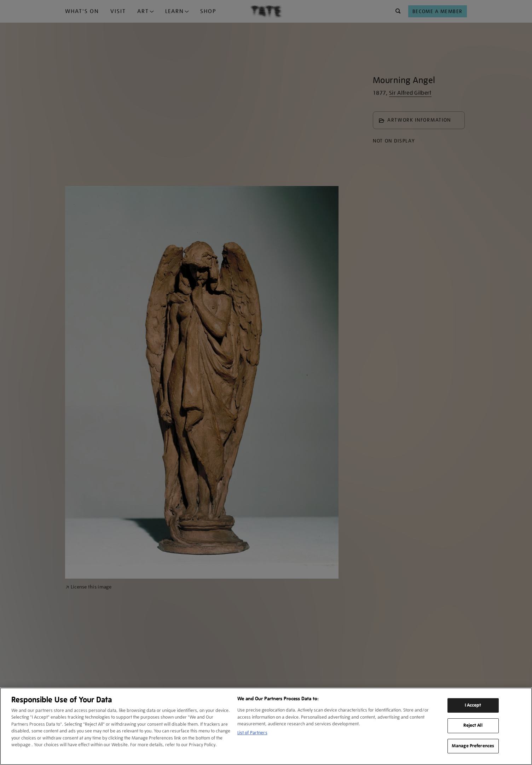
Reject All (473, 725)
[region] (266, 726)
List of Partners (252, 733)
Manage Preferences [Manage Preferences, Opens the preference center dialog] (473, 746)
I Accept (473, 705)
